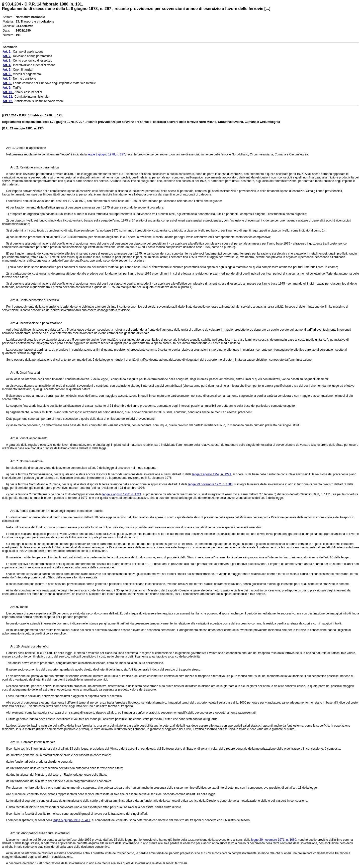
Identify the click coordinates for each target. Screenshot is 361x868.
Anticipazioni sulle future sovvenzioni (45, 833)
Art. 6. (13, 438)
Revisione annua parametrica (39, 167)
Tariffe (24, 607)
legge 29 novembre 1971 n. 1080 (210, 484)
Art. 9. (13, 607)
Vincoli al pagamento (33, 438)
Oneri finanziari (30, 373)
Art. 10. (14, 646)
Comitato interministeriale (38, 742)
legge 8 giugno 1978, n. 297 (106, 154)
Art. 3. (13, 300)
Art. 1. (11, 148)
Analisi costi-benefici (35, 646)
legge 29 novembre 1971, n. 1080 (274, 840)
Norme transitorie (31, 461)
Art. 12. (13, 833)
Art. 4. (13, 323)
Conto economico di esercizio (39, 300)
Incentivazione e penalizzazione (40, 323)
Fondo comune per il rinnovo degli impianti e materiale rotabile (61, 511)
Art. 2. (13, 167)
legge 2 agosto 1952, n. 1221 (212, 474)
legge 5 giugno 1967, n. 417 (72, 820)
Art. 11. (14, 742)
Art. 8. (13, 511)
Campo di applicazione (31, 148)
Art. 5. (13, 373)
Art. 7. (13, 461)
